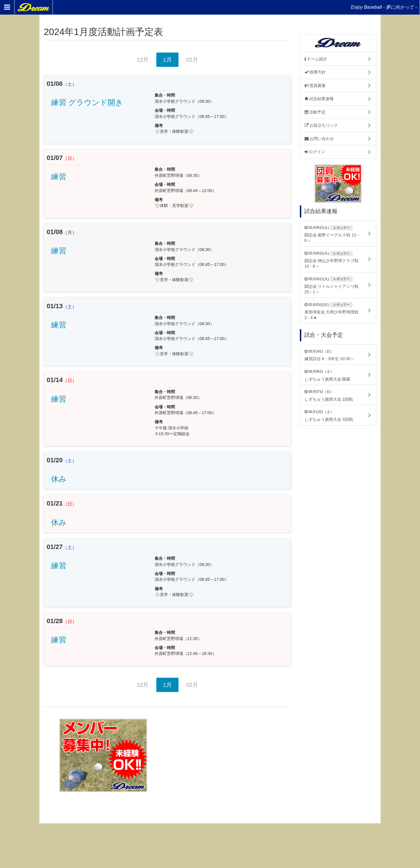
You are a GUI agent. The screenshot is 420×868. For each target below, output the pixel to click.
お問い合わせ (319, 139)
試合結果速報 (319, 99)
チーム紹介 (316, 59)
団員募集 (315, 86)
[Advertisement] (231, 755)
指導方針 (315, 72)
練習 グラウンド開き (87, 102)
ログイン (315, 152)
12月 (143, 60)
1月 (167, 60)
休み (59, 479)
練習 (59, 177)
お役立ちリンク (321, 125)
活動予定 (315, 112)
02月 (192, 60)
